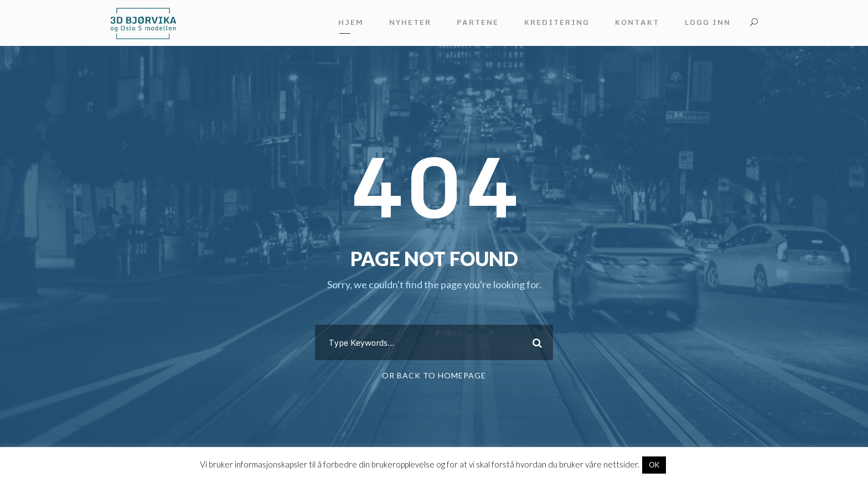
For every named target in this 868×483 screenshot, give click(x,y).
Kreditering (557, 22)
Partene (478, 22)
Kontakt (637, 22)
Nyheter (410, 22)
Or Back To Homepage (434, 375)
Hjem (351, 22)
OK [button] (654, 465)
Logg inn (708, 22)
